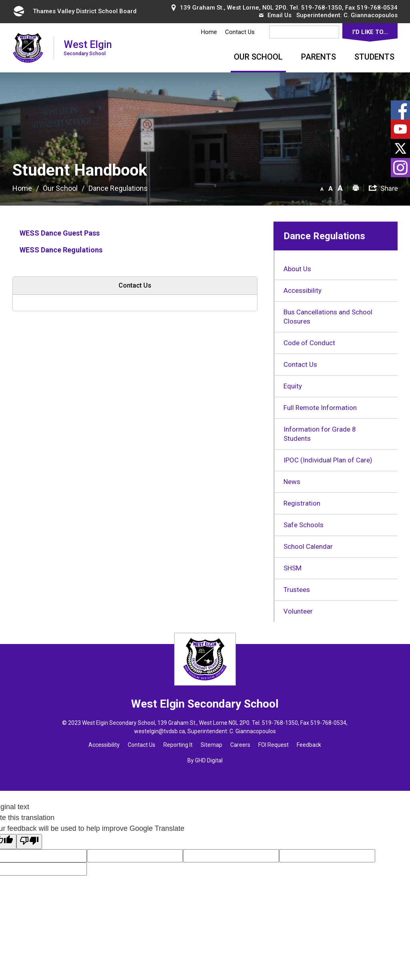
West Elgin (88, 47)
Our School (258, 57)
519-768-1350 (322, 8)
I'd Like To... (370, 32)
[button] (322, 188)
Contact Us (240, 32)
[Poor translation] (29, 842)
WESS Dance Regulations (62, 250)
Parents (319, 57)
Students (374, 57)
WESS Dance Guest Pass (60, 233)
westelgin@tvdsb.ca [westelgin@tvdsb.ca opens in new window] (160, 731)
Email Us (275, 15)
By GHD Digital (205, 760)
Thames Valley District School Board (74, 11)
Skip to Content (0, 0)
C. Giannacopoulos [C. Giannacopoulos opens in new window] (371, 15)
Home (209, 32)
